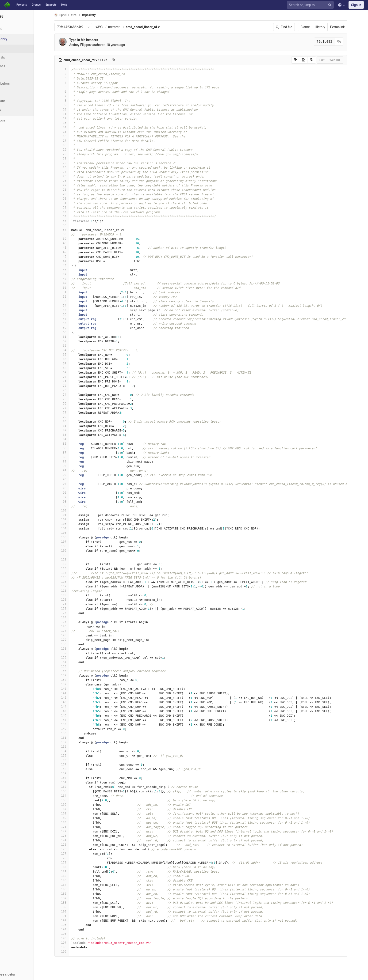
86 (71, 448)
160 (71, 778)
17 (71, 141)
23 (71, 167)
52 (71, 297)
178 (71, 858)
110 (71, 555)
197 (71, 943)
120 (71, 600)
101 (71, 515)
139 (71, 684)
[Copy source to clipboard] (305, 60)
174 (71, 840)
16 (71, 136)
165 (71, 800)
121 (71, 604)
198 (71, 947)
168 (71, 813)
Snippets (51, 5)
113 (71, 568)
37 (71, 230)
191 (71, 916)
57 (71, 319)
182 (71, 876)
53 (71, 301)
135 (71, 666)
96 (71, 493)
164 (71, 796)
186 (71, 894)
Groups (36, 5)
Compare (16, 101)
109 (71, 551)
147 (71, 720)
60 (71, 332)
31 (71, 203)
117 (71, 586)
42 (71, 252)
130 (71, 644)
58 (71, 323)
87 (71, 452)
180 (71, 867)
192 (71, 920)
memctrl (123, 27)
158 (71, 769)
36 (71, 225)
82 (71, 430)
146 (71, 715)
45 (71, 265)
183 (71, 880)
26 (71, 181)
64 (71, 350)
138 (71, 680)
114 (71, 573)
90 (71, 466)
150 (71, 733)
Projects (22, 5)
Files (13, 49)
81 (71, 426)
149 (71, 729)
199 (71, 952)
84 (71, 439)
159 (71, 773)
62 (71, 341)
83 (71, 435)
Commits (16, 57)
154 (71, 751)
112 (71, 564)
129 (71, 640)
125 (71, 622)
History (329, 27)
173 (71, 836)
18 (71, 145)
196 (71, 938)
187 (71, 898)
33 (71, 212)
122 (71, 608)
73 (71, 390)
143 (71, 702)
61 (71, 337)
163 (71, 791)
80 (71, 421)
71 (71, 381)
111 (71, 559)
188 (71, 902)
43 (71, 256)
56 (71, 314)
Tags (13, 75)
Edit (331, 60)
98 (71, 501)
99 (71, 506)
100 (71, 510)
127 (71, 631)
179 (71, 862)
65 (71, 354)
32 (71, 207)
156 (71, 760)
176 (71, 849)
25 (71, 176)
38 (71, 234)
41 (71, 248)
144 (71, 706)
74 (71, 395)
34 (71, 216)
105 (71, 533)
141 (71, 693)
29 (71, 194)
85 (71, 444)
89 (71, 461)
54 (71, 305)
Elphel (69, 15)
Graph (14, 92)
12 (71, 118)
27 (71, 185)
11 (71, 114)
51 (71, 292)
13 (71, 123)
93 (71, 479)
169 (71, 818)
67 (71, 363)
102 (71, 519)
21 (71, 158)
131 (71, 649)
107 (71, 542)
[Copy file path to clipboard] (122, 60)
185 (71, 889)
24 (71, 172)
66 (71, 359)
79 (71, 417)
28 (71, 190)
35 (71, 221)
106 (71, 537)
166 (71, 804)
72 (71, 386)
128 (71, 635)
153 (71, 747)
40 (71, 243)
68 (71, 368)
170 (71, 822)
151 (71, 738)
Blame (314, 27)
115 (71, 577)
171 (71, 827)
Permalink (346, 27)
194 (71, 929)
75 (71, 399)
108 (71, 546)
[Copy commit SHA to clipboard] (348, 42)
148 (71, 724)
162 (71, 787)
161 (71, 782)
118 (71, 591)
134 (71, 662)
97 (71, 497)
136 (71, 671)
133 (71, 657)
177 (71, 853)
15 (71, 132)
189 (71, 907)
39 (71, 239)
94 (71, 484)
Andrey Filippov (89, 45)
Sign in (356, 5)
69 (71, 372)
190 (71, 911)
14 (71, 127)
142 (71, 698)
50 (71, 288)
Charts (14, 110)
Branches (16, 66)
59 (71, 328)
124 (71, 617)
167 (71, 809)
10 (71, 109)
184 (71, 885)
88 (71, 457)
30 (71, 199)
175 (71, 845)
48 (71, 279)
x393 (108, 27)
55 (71, 310)
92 (71, 475)
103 (71, 524)
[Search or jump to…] (311, 5)
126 (71, 626)
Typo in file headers (93, 40)
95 (71, 488)
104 (71, 528)
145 (71, 711)
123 (71, 613)
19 (71, 149)
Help (64, 5)
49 (71, 283)
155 (71, 755)
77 (71, 408)
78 (71, 412)
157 (71, 764)
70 (71, 377)
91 (71, 470)
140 (71, 689)
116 (71, 582)
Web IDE (344, 60)
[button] (26, 974)
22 (71, 163)
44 (71, 261)
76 (71, 403)
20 (71, 154)
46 (71, 270)
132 (71, 653)
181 (71, 871)
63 (71, 346)
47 (71, 274)
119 (71, 595)
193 (71, 925)
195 (71, 934)
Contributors (19, 83)
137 (71, 675)
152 (71, 742)
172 (71, 831)
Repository (98, 15)
